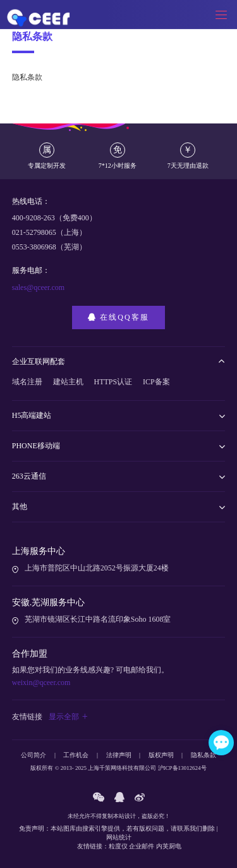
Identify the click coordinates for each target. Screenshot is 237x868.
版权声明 (161, 755)
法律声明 (119, 755)
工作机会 (76, 755)
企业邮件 (142, 846)
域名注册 (27, 382)
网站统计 (119, 837)
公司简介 (33, 755)
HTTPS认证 (113, 382)
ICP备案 (156, 382)
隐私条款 (204, 755)
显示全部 (68, 717)
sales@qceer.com (38, 287)
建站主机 (68, 382)
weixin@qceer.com (41, 682)
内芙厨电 (169, 846)
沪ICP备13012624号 (182, 768)
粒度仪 (118, 846)
